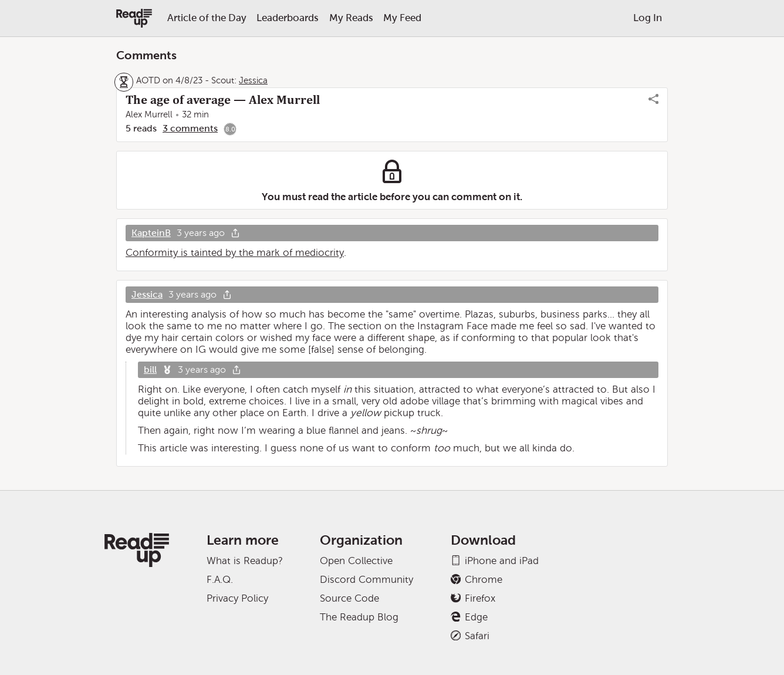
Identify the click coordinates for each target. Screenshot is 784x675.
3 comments (190, 128)
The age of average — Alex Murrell (223, 100)
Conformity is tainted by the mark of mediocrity (235, 253)
